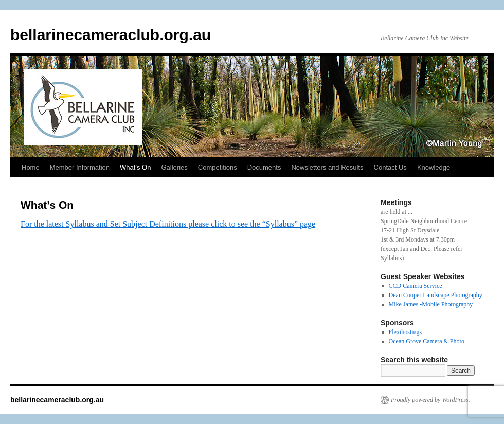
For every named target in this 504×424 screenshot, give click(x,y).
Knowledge (434, 167)
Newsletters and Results (327, 167)
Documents (264, 167)
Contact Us (390, 167)
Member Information (80, 167)
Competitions (218, 167)
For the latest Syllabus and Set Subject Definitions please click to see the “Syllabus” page (168, 224)
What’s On (135, 167)
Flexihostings (406, 332)
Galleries (174, 167)
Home (31, 167)
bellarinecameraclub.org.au (111, 35)
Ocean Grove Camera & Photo (427, 341)
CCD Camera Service (416, 286)
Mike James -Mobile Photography (431, 304)
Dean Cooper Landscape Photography (436, 295)
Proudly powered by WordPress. (430, 400)
